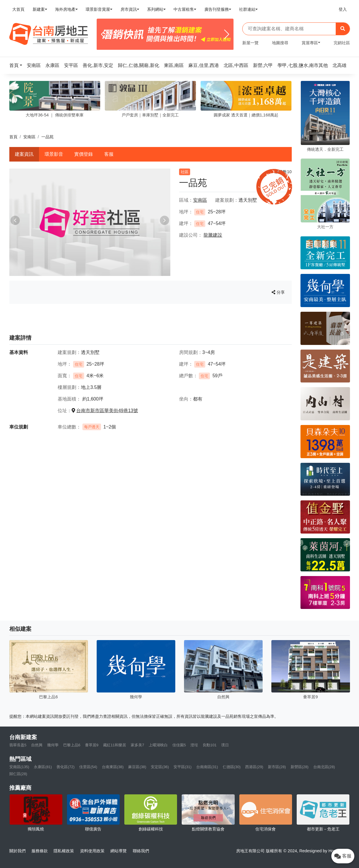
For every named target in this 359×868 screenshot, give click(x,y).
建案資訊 (24, 154)
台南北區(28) (324, 767)
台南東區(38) (113, 767)
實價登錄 (84, 154)
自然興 (37, 745)
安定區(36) (160, 767)
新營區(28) (300, 767)
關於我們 (17, 851)
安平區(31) (183, 767)
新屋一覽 (250, 43)
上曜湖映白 (158, 745)
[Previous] (104, 34)
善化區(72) (66, 767)
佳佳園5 (179, 745)
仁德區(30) (232, 767)
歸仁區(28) (18, 774)
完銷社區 (342, 43)
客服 (109, 154)
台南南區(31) (207, 767)
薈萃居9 (92, 745)
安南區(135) (19, 767)
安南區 (29, 137)
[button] (17, 65)
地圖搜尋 (280, 43)
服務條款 (40, 851)
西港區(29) (254, 767)
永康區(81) (43, 767)
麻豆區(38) (137, 767)
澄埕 (194, 745)
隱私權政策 (64, 851)
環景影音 (54, 154)
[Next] (227, 34)
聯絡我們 (141, 851)
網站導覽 (119, 851)
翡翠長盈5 (18, 745)
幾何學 (53, 745)
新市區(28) (277, 767)
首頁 (13, 137)
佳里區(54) (88, 767)
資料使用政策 (92, 851)
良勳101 (209, 745)
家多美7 (137, 745)
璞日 (225, 745)
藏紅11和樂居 (115, 745)
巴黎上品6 (72, 745)
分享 (278, 292)
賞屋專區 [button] (310, 43)
